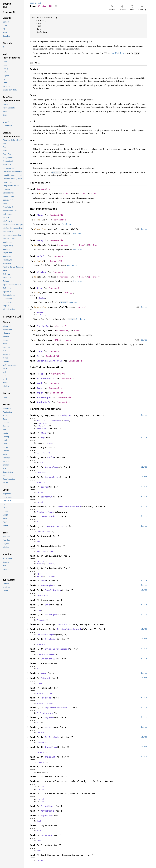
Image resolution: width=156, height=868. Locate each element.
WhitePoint (44, 423)
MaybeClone (47, 806)
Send (39, 383)
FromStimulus (53, 590)
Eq (38, 356)
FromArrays (42, 482)
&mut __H (68, 293)
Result (83, 245)
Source (144, 229)
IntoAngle (51, 615)
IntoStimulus (43, 595)
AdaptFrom (41, 428)
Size (66, 193)
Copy (39, 351)
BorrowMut (47, 497)
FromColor (41, 644)
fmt (36, 245)
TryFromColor (43, 743)
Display (41, 272)
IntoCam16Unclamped (69, 629)
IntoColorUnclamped (57, 649)
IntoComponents (44, 532)
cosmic (33, 3)
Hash (39, 288)
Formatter (63, 245)
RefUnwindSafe (45, 378)
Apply (51, 457)
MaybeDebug (47, 811)
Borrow (45, 487)
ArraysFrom (51, 467)
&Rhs (57, 340)
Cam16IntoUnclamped (69, 507)
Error (96, 245)
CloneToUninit (49, 516)
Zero (45, 421)
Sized (43, 315)
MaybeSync (47, 835)
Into (47, 605)
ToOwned (45, 678)
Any (43, 438)
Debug (40, 240)
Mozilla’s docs (118, 53)
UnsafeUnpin (44, 397)
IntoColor (51, 639)
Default (41, 256)
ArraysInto (51, 477)
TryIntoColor (53, 737)
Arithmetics (56, 421)
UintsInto (51, 757)
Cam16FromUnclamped (45, 635)
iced (39, 3)
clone (37, 220)
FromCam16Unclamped (45, 512)
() (89, 245)
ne (35, 340)
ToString (46, 698)
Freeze (41, 374)
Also (43, 433)
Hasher (42, 298)
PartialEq (43, 326)
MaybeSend (47, 816)
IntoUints (41, 752)
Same (43, 673)
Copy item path (56, 6)
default (38, 261)
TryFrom (49, 717)
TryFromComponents (45, 713)
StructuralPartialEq (49, 361)
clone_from (40, 229)
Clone (40, 215)
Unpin (40, 393)
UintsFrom (51, 747)
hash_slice (40, 307)
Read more (67, 224)
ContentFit (43, 189)
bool (77, 331)
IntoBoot (63, 624)
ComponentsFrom (54, 526)
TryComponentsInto (56, 708)
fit (41, 193)
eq (35, 331)
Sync (39, 388)
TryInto (49, 727)
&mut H (82, 307)
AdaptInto (68, 415)
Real (39, 421)
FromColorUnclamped (45, 654)
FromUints (41, 762)
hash (37, 293)
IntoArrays (42, 473)
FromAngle (47, 585)
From (43, 581)
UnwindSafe (43, 402)
